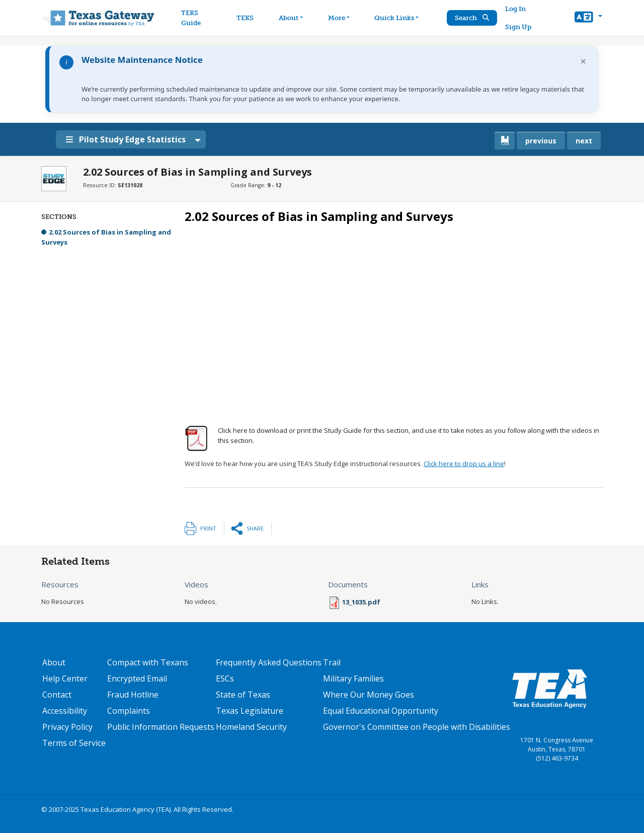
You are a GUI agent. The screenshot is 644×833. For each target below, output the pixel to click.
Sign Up (519, 27)
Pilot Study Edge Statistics (128, 139)
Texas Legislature (250, 711)
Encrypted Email (137, 678)
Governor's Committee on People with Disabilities (417, 727)
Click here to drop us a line (464, 464)
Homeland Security (251, 727)
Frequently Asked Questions (269, 662)
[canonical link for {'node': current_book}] (505, 141)
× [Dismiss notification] (583, 61)
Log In (516, 9)
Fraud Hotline (133, 695)
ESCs (225, 678)
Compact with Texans (148, 662)
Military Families (353, 678)
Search (472, 18)
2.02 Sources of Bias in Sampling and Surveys (106, 237)
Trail (332, 662)
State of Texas (243, 695)
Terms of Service (74, 743)
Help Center (65, 678)
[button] (588, 18)
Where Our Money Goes (369, 695)
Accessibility (65, 711)
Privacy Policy (67, 727)
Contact (57, 695)
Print (208, 528)
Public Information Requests (161, 727)
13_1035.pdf (361, 602)
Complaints (129, 711)
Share (255, 528)
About (54, 662)
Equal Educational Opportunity (381, 711)
